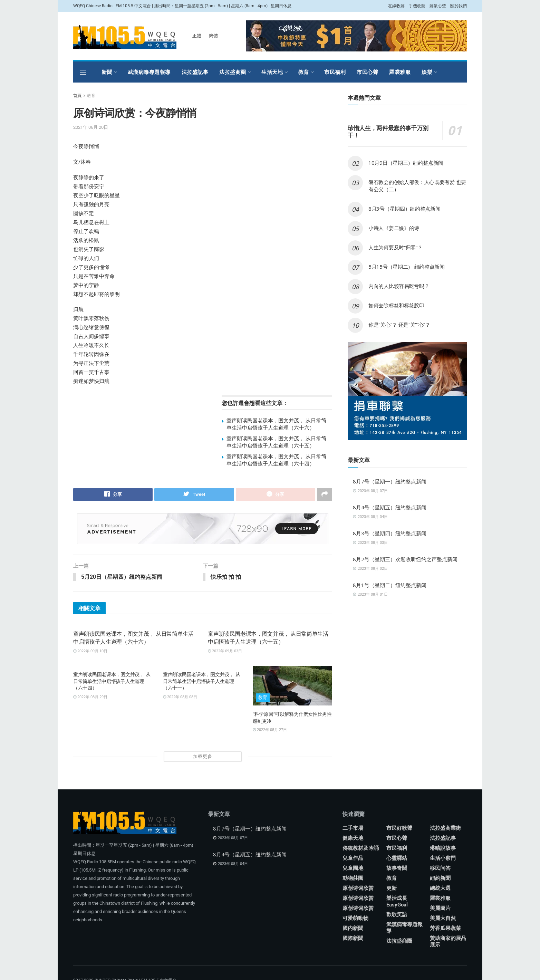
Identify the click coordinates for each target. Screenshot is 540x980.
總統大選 (440, 888)
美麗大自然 (443, 919)
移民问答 (440, 868)
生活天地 (272, 72)
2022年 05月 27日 (270, 730)
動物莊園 (353, 878)
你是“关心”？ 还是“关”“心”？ (399, 325)
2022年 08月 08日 (180, 697)
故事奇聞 (397, 868)
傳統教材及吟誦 (361, 848)
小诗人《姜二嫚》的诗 (394, 228)
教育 (304, 72)
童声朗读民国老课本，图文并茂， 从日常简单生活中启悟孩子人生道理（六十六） (276, 424)
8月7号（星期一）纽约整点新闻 (390, 481)
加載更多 (203, 757)
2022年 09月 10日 (90, 651)
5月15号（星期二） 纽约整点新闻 (407, 267)
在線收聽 (396, 6)
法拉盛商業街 (445, 828)
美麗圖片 (440, 909)
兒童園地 (353, 868)
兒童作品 (353, 858)
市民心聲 (367, 72)
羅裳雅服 (400, 72)
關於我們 (459, 6)
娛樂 (427, 72)
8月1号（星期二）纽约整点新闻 (390, 585)
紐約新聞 (440, 878)
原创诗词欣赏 (358, 888)
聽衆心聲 (438, 6)
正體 (197, 36)
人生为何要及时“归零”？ (395, 247)
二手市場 (353, 828)
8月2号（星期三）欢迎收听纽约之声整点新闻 (405, 559)
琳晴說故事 (443, 848)
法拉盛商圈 (233, 72)
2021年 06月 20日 (91, 127)
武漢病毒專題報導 (149, 72)
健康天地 (353, 838)
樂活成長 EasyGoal (397, 902)
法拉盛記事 (195, 72)
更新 (392, 888)
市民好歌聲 (399, 828)
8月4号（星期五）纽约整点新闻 (390, 507)
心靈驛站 (397, 858)
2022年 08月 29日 (90, 697)
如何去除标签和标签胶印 (396, 305)
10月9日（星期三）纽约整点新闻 (406, 163)
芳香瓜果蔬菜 (445, 929)
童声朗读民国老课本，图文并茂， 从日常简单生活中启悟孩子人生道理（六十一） (201, 681)
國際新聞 (353, 939)
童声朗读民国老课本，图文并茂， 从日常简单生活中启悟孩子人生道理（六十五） (276, 442)
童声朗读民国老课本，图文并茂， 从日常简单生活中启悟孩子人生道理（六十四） (276, 460)
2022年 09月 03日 (225, 651)
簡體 (213, 36)
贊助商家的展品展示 (448, 942)
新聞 (107, 72)
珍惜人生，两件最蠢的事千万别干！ (388, 132)
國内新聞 (353, 929)
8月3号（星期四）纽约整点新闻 (404, 209)
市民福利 (335, 72)
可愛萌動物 (355, 919)
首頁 (77, 96)
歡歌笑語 (397, 915)
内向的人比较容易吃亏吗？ (399, 286)
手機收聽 (417, 6)
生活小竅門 (443, 858)
